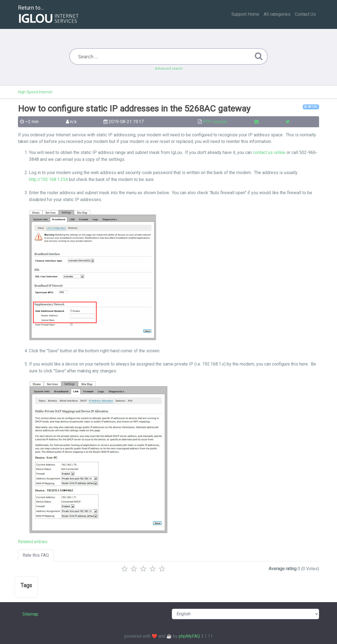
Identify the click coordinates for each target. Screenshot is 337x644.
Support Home (245, 14)
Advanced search (169, 68)
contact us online (269, 152)
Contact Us (305, 14)
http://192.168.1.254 (48, 179)
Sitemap (30, 614)
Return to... (49, 15)
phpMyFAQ (189, 636)
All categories (277, 14)
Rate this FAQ (36, 555)
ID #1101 (311, 107)
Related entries (33, 542)
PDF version (215, 122)
